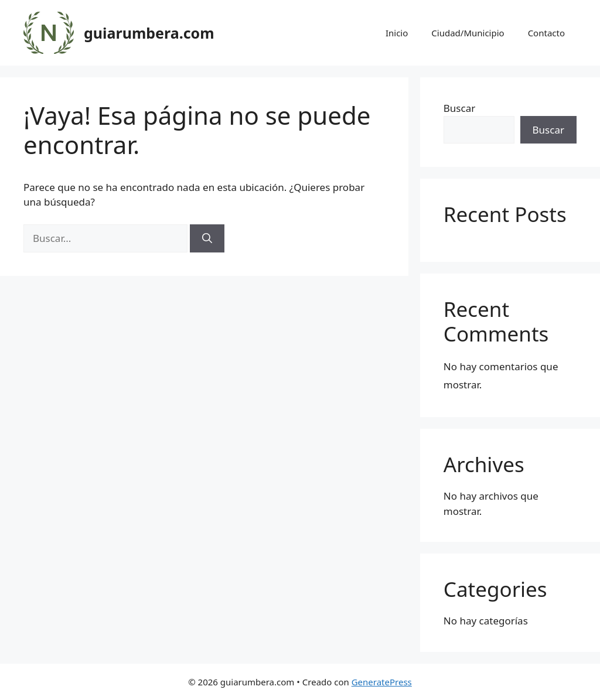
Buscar (459, 108)
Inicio (397, 33)
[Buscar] (207, 238)
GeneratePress (382, 682)
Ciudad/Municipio (468, 33)
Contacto (546, 33)
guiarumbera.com (149, 33)
